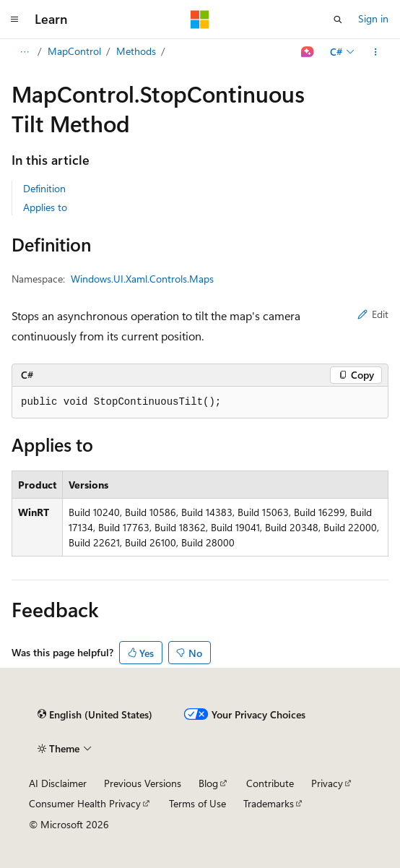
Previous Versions (143, 783)
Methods (136, 51)
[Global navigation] (14, 20)
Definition (44, 188)
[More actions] (376, 52)
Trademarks (269, 803)
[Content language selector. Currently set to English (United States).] (95, 715)
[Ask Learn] (308, 52)
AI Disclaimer (58, 783)
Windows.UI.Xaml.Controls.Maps (142, 279)
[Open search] (338, 20)
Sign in (373, 18)
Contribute (270, 783)
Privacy (327, 783)
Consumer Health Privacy (85, 803)
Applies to (45, 207)
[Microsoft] (200, 20)
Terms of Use (197, 803)
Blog (208, 783)
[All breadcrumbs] (24, 52)
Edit (373, 314)
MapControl (74, 51)
